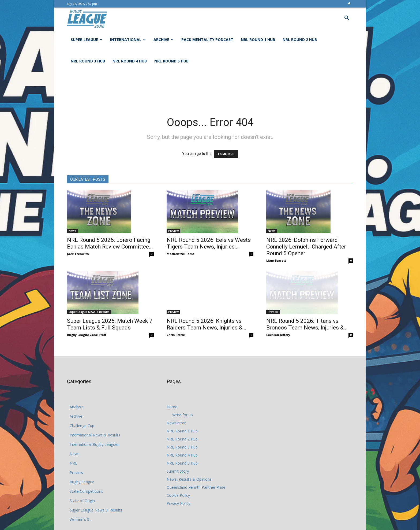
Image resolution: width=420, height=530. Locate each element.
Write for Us (183, 415)
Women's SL (80, 519)
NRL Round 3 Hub (88, 61)
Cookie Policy (178, 495)
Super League (87, 40)
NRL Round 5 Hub (171, 61)
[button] (347, 19)
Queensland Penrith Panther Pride (196, 487)
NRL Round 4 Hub (130, 61)
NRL (73, 463)
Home (172, 407)
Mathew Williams (180, 254)
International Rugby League (93, 444)
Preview (173, 231)
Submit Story (178, 471)
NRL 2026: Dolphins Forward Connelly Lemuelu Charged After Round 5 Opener (306, 247)
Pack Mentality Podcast (207, 40)
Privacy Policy (178, 503)
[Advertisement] (210, 90)
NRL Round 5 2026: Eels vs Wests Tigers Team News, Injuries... (209, 243)
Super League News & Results (89, 312)
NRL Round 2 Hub (300, 40)
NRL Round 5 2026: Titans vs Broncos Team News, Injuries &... (307, 317)
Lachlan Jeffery (278, 327)
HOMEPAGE (226, 154)
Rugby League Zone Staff (87, 335)
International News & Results (95, 435)
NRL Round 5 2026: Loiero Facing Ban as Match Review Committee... (110, 243)
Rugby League (82, 482)
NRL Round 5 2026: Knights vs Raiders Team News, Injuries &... (207, 317)
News (72, 231)
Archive (164, 40)
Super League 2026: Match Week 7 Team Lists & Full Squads (110, 324)
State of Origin (82, 501)
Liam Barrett (276, 260)
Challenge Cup (82, 426)
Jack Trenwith (78, 254)
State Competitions (86, 491)
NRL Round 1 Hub (258, 40)
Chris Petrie (176, 327)
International (128, 40)
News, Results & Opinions (189, 479)
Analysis (77, 407)
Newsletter (176, 423)
